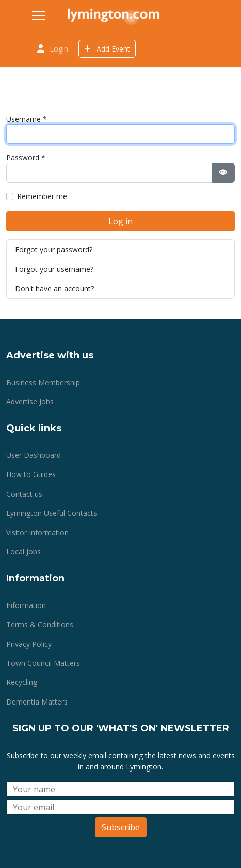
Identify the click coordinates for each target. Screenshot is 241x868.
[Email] (120, 807)
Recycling (22, 682)
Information (26, 605)
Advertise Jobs (30, 402)
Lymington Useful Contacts (52, 513)
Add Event (107, 49)
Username (27, 119)
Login (59, 49)
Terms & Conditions (40, 624)
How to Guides (31, 474)
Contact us (24, 494)
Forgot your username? (54, 269)
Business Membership (43, 382)
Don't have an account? (54, 289)
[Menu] (38, 15)
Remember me (42, 196)
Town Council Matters (43, 663)
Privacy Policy (29, 644)
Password (26, 158)
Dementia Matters (37, 702)
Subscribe (121, 827)
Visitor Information (37, 533)
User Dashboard (34, 455)
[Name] (120, 789)
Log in (120, 221)
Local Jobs (23, 552)
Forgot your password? (54, 249)
